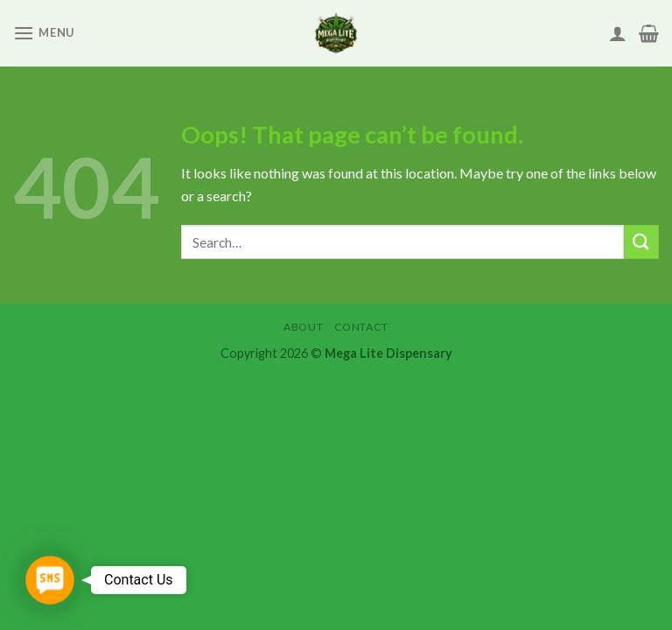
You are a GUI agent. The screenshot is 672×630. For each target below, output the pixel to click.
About (303, 327)
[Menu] (44, 33)
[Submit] (641, 242)
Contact (361, 327)
